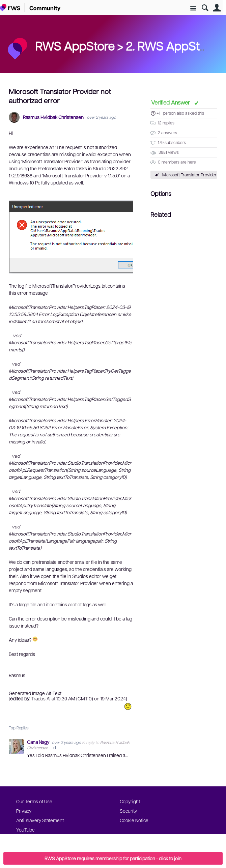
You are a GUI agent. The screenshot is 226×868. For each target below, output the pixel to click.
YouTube (25, 830)
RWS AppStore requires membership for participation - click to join (113, 858)
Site (193, 9)
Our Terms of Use (34, 801)
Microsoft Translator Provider (189, 175)
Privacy (24, 811)
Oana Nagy (39, 742)
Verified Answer (171, 102)
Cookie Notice (134, 820)
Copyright (130, 801)
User (217, 8)
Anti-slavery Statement (40, 820)
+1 (158, 113)
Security (128, 811)
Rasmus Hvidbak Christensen (53, 117)
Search (205, 8)
